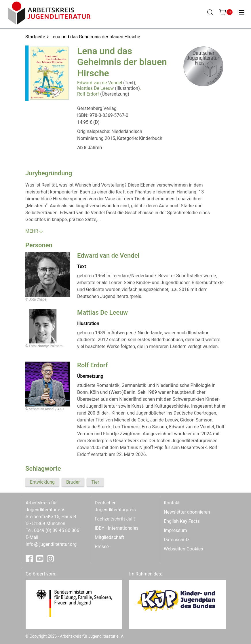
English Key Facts (182, 521)
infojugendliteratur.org (51, 544)
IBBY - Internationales (117, 528)
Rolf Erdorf (88, 94)
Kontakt (172, 503)
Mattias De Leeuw (95, 88)
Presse (102, 547)
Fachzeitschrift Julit (115, 519)
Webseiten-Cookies (183, 549)
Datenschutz (177, 540)
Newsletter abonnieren (187, 512)
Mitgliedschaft (109, 537)
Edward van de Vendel (100, 83)
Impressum (175, 530)
